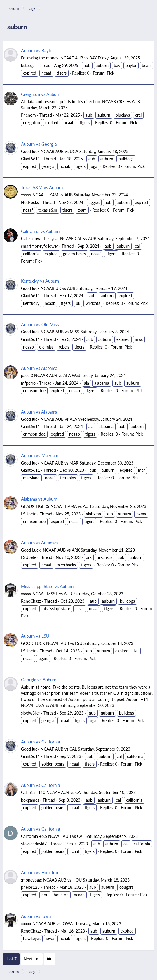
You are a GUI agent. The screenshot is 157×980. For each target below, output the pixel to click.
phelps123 (30, 887)
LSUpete (29, 514)
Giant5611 (30, 159)
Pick (110, 73)
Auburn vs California (40, 741)
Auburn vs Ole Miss (40, 324)
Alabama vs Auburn (39, 499)
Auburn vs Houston (40, 872)
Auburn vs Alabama (39, 368)
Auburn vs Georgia (39, 144)
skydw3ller (30, 713)
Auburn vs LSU (35, 636)
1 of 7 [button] (11, 959)
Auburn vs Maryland (40, 455)
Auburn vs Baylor (37, 50)
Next (32, 959)
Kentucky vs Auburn (40, 281)
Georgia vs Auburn (39, 679)
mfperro (28, 383)
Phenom (28, 115)
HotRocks (30, 202)
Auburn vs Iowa (36, 916)
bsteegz (28, 65)
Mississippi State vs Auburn (47, 586)
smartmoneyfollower (40, 246)
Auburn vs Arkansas (40, 542)
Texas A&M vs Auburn (42, 187)
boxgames (30, 800)
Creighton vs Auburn (41, 94)
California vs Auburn (40, 231)
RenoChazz (31, 601)
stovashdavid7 (34, 844)
